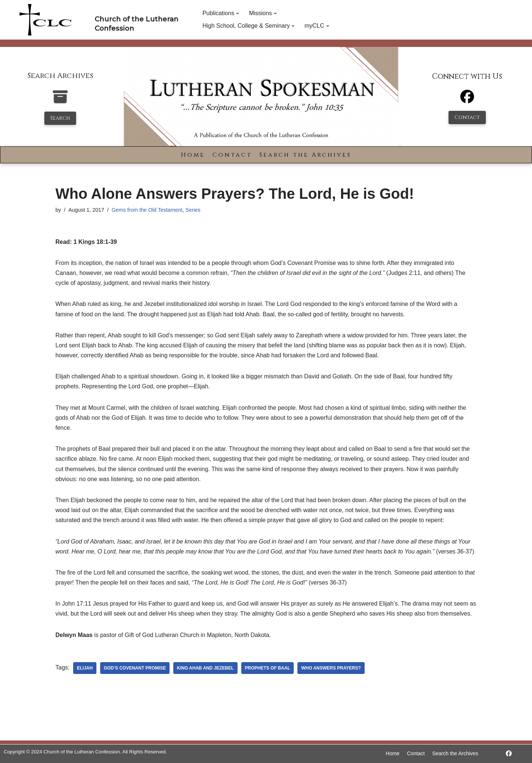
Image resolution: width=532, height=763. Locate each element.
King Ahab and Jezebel (205, 668)
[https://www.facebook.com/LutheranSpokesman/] (509, 754)
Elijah (85, 668)
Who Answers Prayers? (331, 668)
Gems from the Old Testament (147, 210)
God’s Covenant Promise (135, 668)
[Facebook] (467, 100)
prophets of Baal (268, 668)
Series (193, 210)
